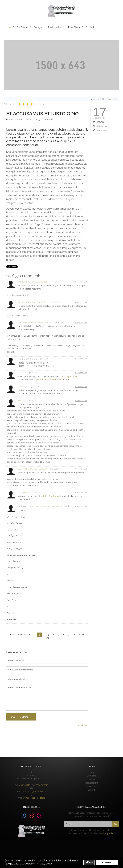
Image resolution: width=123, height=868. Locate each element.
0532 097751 (25, 785)
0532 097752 (42, 785)
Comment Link (81, 282)
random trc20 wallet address (33, 282)
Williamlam (24, 492)
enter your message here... (47, 698)
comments (43, 119)
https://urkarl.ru (41, 380)
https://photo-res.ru (71, 376)
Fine (47, 638)
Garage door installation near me (35, 323)
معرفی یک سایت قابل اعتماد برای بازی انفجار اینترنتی (48, 506)
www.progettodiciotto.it (34, 798)
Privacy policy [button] (45, 864)
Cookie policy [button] (27, 864)
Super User (102, 130)
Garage (38, 27)
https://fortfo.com (52, 496)
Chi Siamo (22, 27)
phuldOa (22, 373)
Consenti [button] (107, 862)
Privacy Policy (108, 833)
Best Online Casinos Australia (33, 469)
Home (7, 27)
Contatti (90, 27)
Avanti (81, 635)
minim (105, 126)
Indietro (22, 635)
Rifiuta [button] (89, 862)
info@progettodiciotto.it (35, 791)
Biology (22, 401)
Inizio (12, 635)
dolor (99, 126)
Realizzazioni (55, 27)
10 (74, 635)
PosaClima (74, 27)
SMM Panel (23, 387)
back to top (82, 725)
